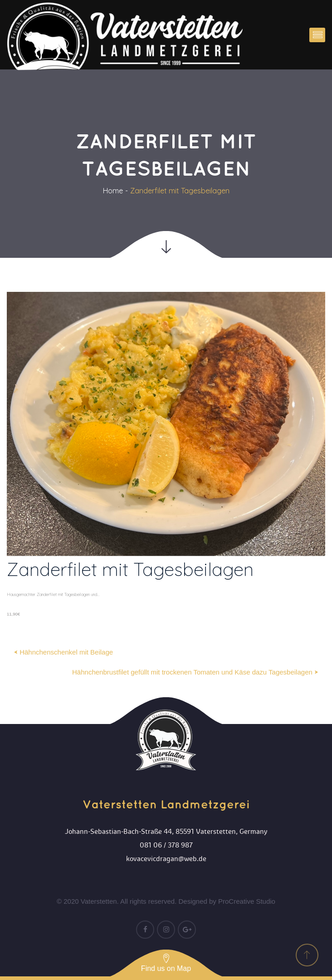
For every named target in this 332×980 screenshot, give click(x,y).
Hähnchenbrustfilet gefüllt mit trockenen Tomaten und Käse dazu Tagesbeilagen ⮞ (195, 672)
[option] (166, 455)
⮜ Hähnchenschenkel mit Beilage (63, 652)
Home (113, 191)
